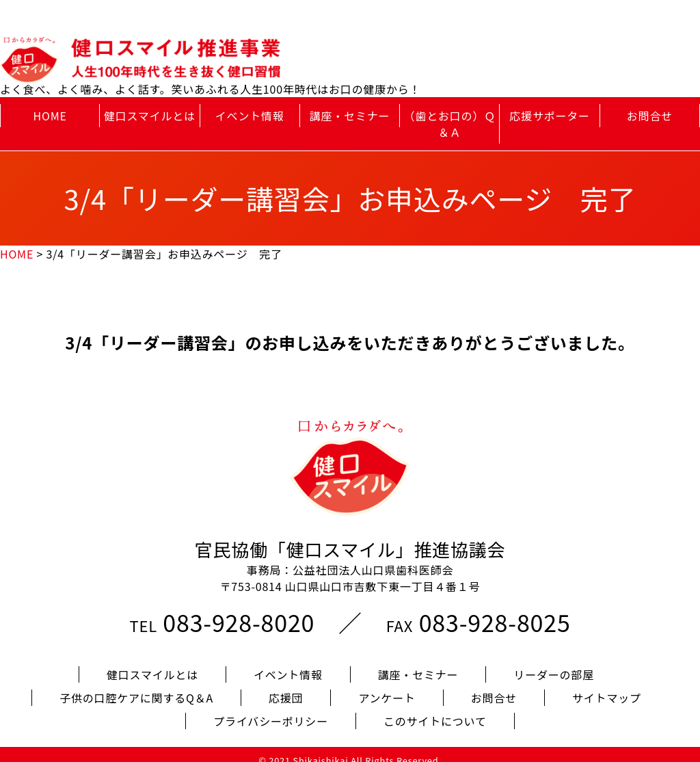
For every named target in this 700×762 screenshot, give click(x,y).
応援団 (286, 686)
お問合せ (650, 116)
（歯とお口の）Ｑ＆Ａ (450, 124)
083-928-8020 (239, 610)
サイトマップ (607, 686)
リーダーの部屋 (554, 663)
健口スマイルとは (150, 116)
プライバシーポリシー (271, 709)
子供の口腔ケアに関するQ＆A (136, 686)
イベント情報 (250, 116)
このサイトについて (435, 709)
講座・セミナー (350, 116)
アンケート (387, 686)
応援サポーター (550, 116)
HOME (50, 116)
